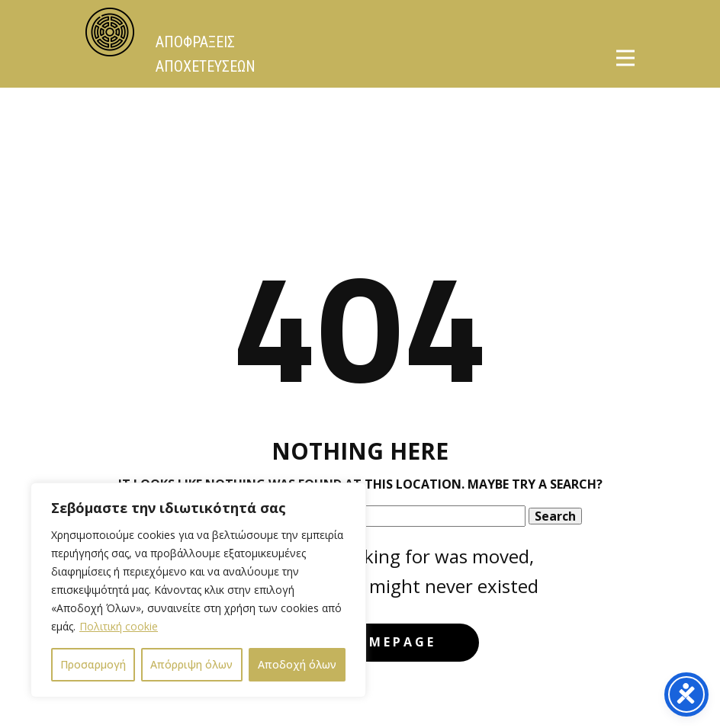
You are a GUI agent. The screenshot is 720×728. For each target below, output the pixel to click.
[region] (198, 590)
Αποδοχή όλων (297, 664)
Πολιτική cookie (119, 626)
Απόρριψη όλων (191, 664)
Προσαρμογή (93, 664)
